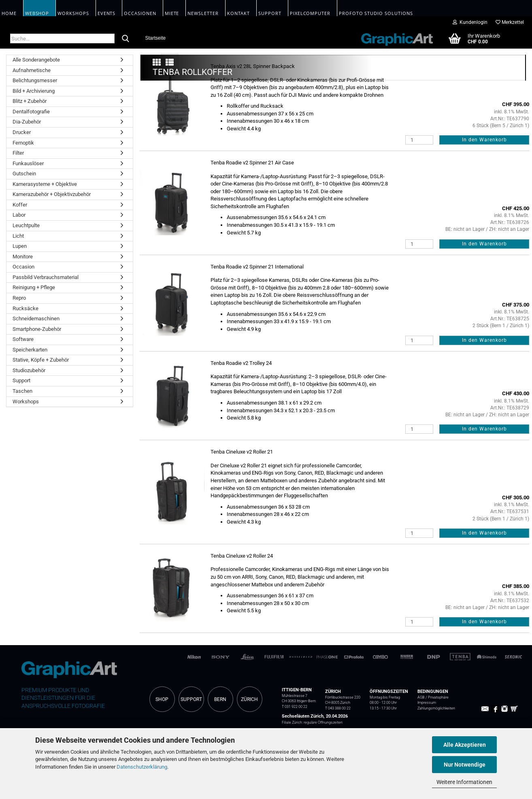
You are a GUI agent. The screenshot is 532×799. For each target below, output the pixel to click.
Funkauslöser (28, 163)
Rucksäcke (26, 308)
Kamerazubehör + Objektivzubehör (52, 194)
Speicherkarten (30, 350)
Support (21, 380)
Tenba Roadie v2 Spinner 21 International (257, 267)
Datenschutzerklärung (142, 767)
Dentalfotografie (31, 112)
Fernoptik (23, 143)
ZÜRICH (249, 699)
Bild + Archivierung (34, 91)
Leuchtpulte (26, 225)
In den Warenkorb (484, 140)
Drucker (22, 132)
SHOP (162, 699)
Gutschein (24, 174)
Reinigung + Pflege (34, 287)
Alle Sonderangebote (36, 60)
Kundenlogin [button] (470, 22)
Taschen (22, 391)
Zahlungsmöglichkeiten (436, 708)
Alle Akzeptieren (465, 745)
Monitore (23, 257)
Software (23, 339)
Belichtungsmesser (35, 80)
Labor (19, 215)
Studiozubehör (29, 370)
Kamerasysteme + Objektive (45, 184)
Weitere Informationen (464, 782)
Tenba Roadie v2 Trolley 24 (241, 363)
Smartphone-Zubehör (37, 329)
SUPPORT (191, 699)
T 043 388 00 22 (338, 708)
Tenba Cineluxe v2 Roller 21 (242, 452)
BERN (220, 699)
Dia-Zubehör (27, 122)
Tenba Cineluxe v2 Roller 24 (242, 556)
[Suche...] (126, 39)
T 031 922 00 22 (295, 707)
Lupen (20, 246)
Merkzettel (510, 22)
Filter (18, 153)
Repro (19, 298)
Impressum (427, 703)
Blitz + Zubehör (30, 101)
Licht (18, 236)
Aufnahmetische (32, 70)
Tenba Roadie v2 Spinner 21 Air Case (252, 163)
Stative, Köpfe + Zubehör (41, 360)
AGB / (423, 697)
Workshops (26, 402)
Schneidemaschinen (36, 319)
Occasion (23, 267)
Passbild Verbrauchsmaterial (46, 277)
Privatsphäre (438, 697)
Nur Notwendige (465, 765)
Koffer (20, 205)
